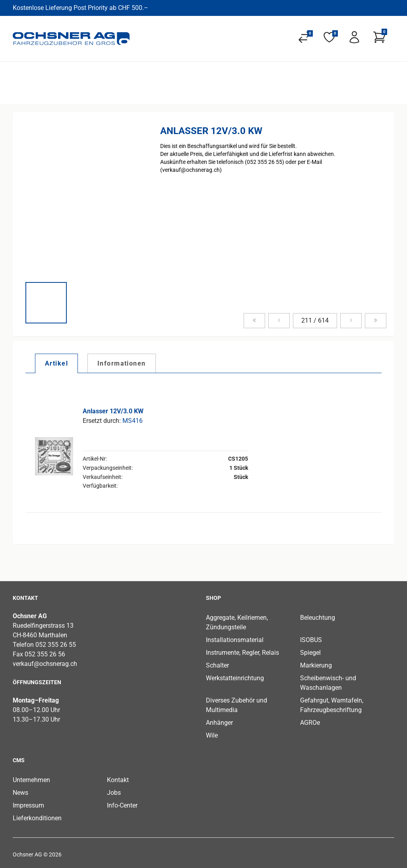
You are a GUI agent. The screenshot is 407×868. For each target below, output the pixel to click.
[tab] (56, 363)
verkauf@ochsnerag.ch (45, 664)
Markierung (316, 665)
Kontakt (118, 780)
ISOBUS (311, 640)
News (20, 793)
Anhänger (219, 723)
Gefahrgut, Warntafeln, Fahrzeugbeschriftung (332, 705)
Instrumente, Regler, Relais (242, 653)
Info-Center (122, 805)
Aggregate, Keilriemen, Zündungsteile (237, 622)
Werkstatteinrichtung (235, 678)
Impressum (28, 805)
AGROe (310, 723)
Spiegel (310, 653)
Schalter (217, 665)
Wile (212, 735)
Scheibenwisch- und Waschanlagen (328, 683)
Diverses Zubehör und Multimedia (236, 705)
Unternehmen (31, 780)
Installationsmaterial (235, 640)
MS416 (133, 421)
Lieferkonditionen (37, 818)
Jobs (114, 793)
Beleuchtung (318, 618)
